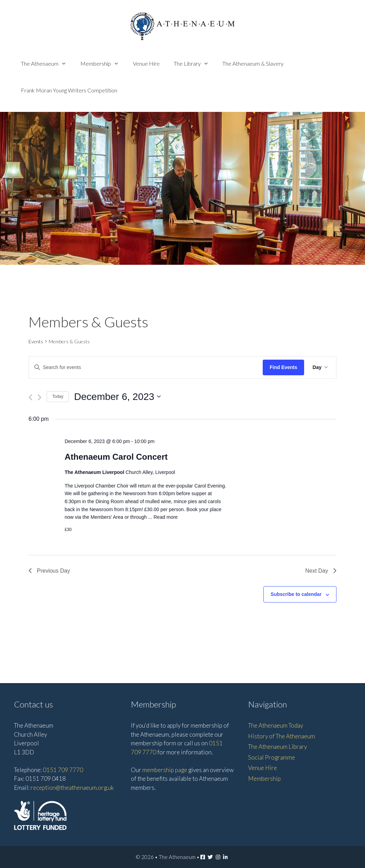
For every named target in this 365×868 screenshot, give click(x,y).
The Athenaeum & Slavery (253, 63)
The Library (195, 63)
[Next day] (39, 397)
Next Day (321, 571)
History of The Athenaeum (281, 736)
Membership (103, 63)
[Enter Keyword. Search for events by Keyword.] (146, 367)
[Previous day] (30, 397)
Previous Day (49, 571)
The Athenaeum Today (276, 725)
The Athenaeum (47, 63)
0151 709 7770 (63, 770)
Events (36, 341)
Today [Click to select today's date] (58, 396)
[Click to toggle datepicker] (117, 397)
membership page (165, 770)
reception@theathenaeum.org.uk (72, 788)
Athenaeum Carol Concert (116, 457)
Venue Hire (146, 63)
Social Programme (272, 757)
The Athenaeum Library (277, 747)
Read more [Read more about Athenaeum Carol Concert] (165, 517)
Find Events (283, 367)
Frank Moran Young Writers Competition (69, 90)
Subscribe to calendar (296, 594)
